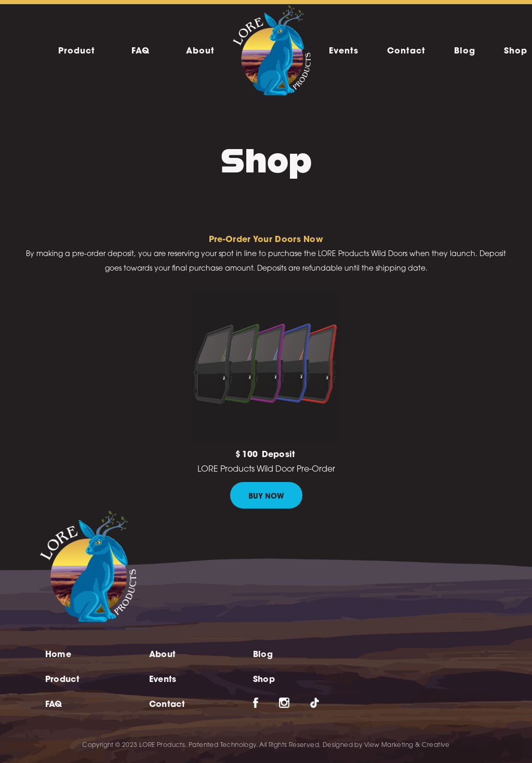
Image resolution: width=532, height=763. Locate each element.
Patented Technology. (223, 745)
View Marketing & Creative (407, 745)
